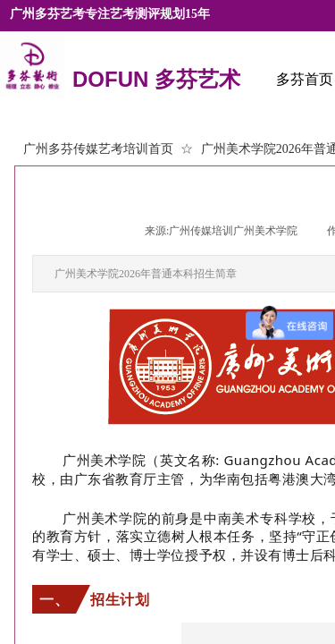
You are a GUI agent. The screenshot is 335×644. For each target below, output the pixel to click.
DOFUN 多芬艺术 (156, 80)
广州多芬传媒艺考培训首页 (98, 149)
